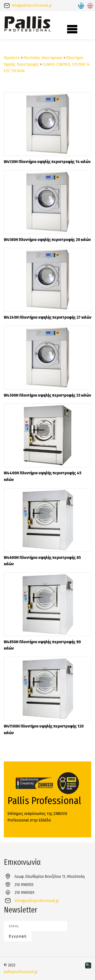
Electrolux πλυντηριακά (43, 58)
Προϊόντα (12, 58)
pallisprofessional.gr (21, 972)
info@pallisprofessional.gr (32, 5)
